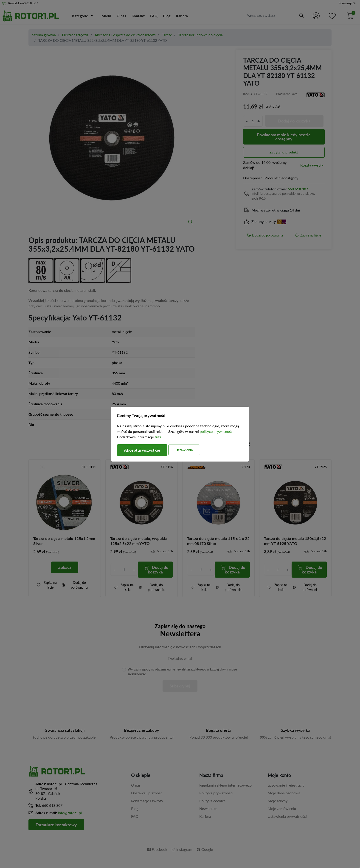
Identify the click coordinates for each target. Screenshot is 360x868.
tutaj (159, 437)
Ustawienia (184, 450)
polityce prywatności (217, 431)
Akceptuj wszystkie (142, 450)
